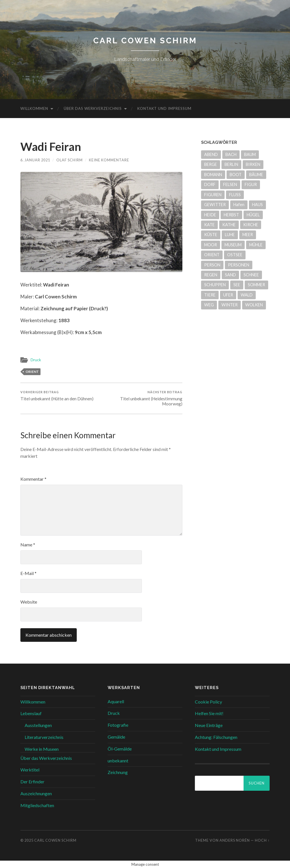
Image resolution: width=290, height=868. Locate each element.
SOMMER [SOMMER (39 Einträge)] (256, 285)
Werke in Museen (42, 749)
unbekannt (118, 761)
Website (29, 602)
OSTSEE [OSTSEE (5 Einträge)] (235, 255)
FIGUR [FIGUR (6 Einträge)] (251, 184)
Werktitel (30, 770)
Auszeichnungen (36, 793)
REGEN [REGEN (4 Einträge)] (211, 275)
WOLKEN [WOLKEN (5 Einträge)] (254, 305)
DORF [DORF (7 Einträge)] (210, 184)
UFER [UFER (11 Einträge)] (228, 295)
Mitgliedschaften (37, 805)
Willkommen (34, 108)
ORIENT (32, 372)
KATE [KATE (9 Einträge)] (209, 225)
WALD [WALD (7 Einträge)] (247, 295)
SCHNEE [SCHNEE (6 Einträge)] (251, 275)
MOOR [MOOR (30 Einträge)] (211, 245)
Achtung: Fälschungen (216, 737)
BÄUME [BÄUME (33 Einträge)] (256, 175)
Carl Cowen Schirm (145, 41)
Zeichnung (118, 772)
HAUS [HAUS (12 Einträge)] (257, 205)
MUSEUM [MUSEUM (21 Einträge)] (233, 245)
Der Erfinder (32, 782)
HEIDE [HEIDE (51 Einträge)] (210, 215)
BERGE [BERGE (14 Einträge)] (211, 164)
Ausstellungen (38, 725)
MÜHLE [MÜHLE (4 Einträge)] (256, 245)
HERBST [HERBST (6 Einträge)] (231, 215)
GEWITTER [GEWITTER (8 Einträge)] (215, 205)
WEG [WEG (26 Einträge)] (209, 305)
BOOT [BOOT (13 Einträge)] (236, 175)
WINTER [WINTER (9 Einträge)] (230, 305)
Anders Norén (235, 840)
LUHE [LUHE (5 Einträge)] (230, 235)
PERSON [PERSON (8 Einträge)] (212, 265)
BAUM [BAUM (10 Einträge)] (250, 154)
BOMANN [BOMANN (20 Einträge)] (213, 175)
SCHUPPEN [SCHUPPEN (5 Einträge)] (215, 285)
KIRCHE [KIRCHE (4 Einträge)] (251, 225)
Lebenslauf (31, 713)
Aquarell (116, 701)
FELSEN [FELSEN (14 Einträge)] (230, 184)
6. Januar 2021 (35, 160)
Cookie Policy (208, 702)
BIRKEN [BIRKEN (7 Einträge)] (253, 164)
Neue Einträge (209, 725)
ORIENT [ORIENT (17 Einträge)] (212, 255)
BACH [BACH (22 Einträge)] (231, 154)
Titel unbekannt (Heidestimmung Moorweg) (143, 398)
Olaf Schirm (70, 160)
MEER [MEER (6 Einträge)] (248, 235)
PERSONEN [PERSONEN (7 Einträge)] (239, 265)
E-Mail (28, 573)
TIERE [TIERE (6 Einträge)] (210, 295)
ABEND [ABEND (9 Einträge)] (211, 154)
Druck (36, 360)
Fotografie (118, 725)
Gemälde (116, 737)
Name (28, 545)
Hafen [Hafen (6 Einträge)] (239, 205)
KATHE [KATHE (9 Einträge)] (229, 225)
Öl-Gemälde (120, 749)
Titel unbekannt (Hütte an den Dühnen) (57, 396)
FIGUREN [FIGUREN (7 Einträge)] (213, 195)
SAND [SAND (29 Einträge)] (230, 275)
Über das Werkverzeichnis (93, 108)
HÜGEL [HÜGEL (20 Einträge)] (253, 215)
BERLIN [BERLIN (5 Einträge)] (231, 164)
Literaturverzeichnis (44, 737)
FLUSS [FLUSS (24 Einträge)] (235, 195)
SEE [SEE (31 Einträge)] (237, 285)
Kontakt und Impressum (164, 108)
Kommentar (33, 479)
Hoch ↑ (262, 840)
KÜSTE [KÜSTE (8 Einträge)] (211, 235)
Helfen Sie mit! (209, 713)
